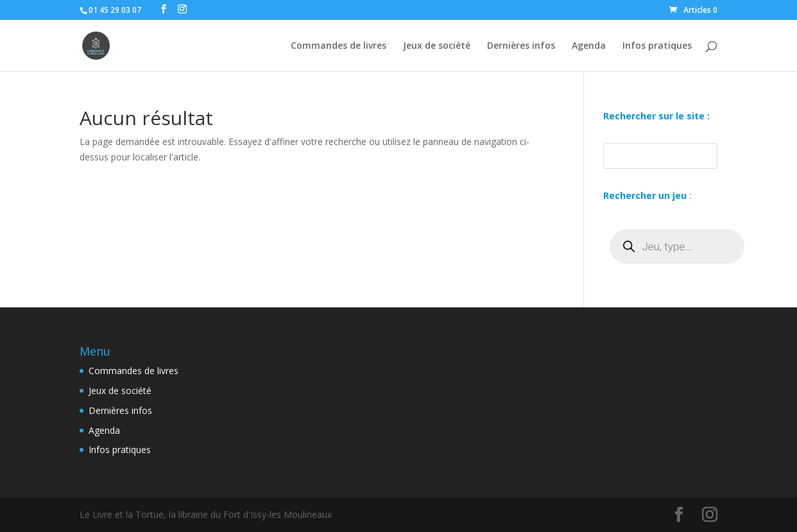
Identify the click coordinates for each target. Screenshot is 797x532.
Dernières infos (521, 46)
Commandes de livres (339, 46)
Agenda (589, 46)
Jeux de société (437, 46)
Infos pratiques (657, 46)
